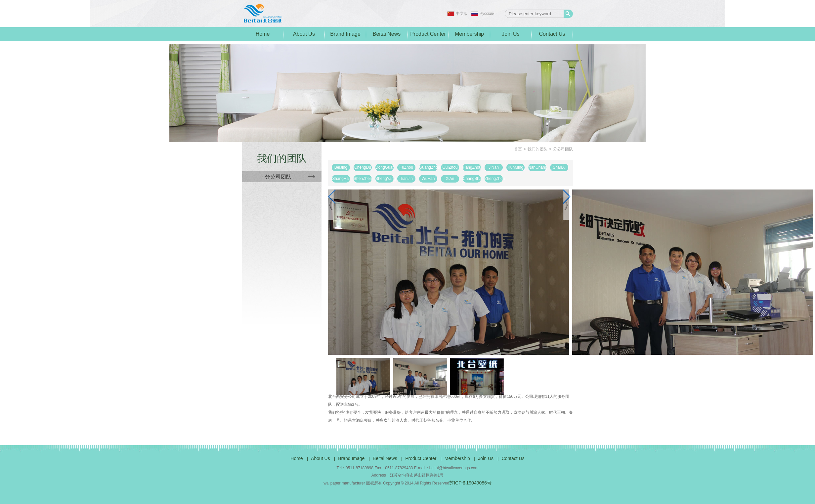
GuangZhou (428, 167)
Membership (469, 34)
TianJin (406, 179)
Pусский (487, 14)
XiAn (450, 179)
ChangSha (472, 179)
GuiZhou (450, 167)
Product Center (428, 34)
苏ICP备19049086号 (470, 483)
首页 (518, 149)
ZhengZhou (494, 179)
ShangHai (341, 179)
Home (263, 34)
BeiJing (341, 167)
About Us (304, 34)
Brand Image (345, 34)
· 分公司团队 (289, 177)
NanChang (537, 167)
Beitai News (387, 34)
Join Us (511, 34)
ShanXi (559, 167)
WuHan (428, 179)
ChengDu (363, 167)
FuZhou (406, 167)
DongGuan (385, 167)
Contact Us (552, 34)
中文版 (462, 14)
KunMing (515, 167)
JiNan (494, 167)
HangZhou (472, 167)
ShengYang (385, 179)
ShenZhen (363, 179)
